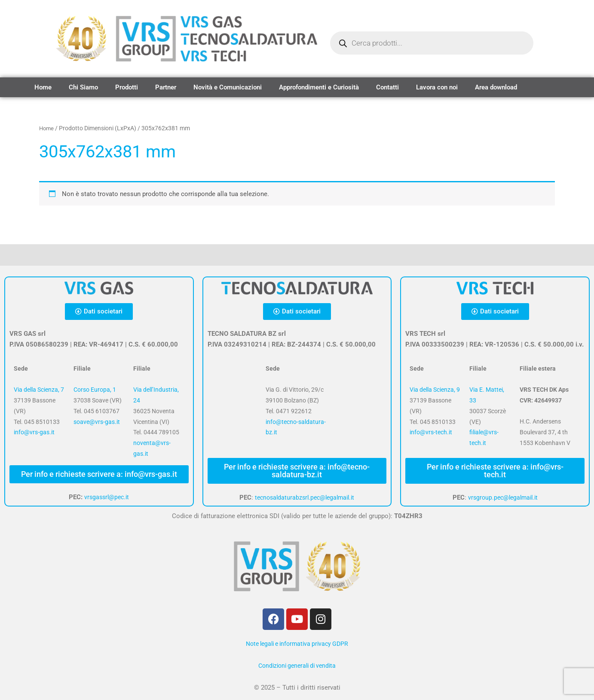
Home (43, 87)
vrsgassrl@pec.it (107, 497)
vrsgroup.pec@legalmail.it (503, 497)
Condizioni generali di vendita (297, 666)
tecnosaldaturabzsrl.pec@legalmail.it (305, 497)
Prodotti (127, 87)
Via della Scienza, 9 (435, 390)
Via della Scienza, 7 (39, 390)
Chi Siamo (83, 87)
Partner (166, 87)
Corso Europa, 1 (95, 390)
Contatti (387, 87)
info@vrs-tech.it (431, 432)
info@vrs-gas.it (34, 432)
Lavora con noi (437, 87)
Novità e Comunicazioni (228, 87)
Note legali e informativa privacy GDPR (297, 644)
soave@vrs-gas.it (97, 422)
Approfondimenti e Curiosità (319, 87)
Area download (496, 87)
